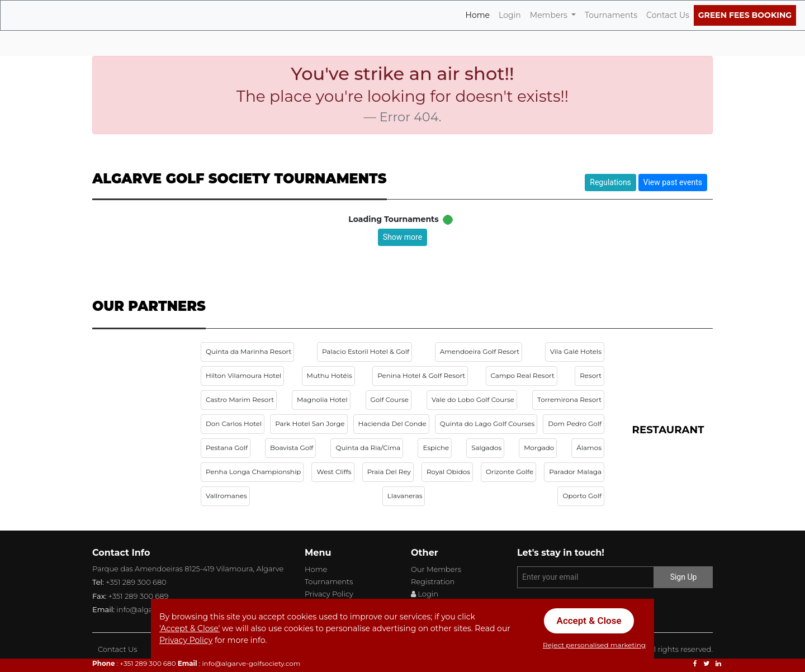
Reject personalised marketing (594, 645)
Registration (433, 581)
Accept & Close (589, 621)
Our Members (436, 569)
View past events (673, 182)
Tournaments (611, 15)
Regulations (610, 182)
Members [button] (550, 15)
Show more (402, 237)
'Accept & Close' (190, 628)
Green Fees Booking (745, 15)
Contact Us (668, 15)
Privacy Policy (329, 594)
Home (480, 15)
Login (510, 15)
